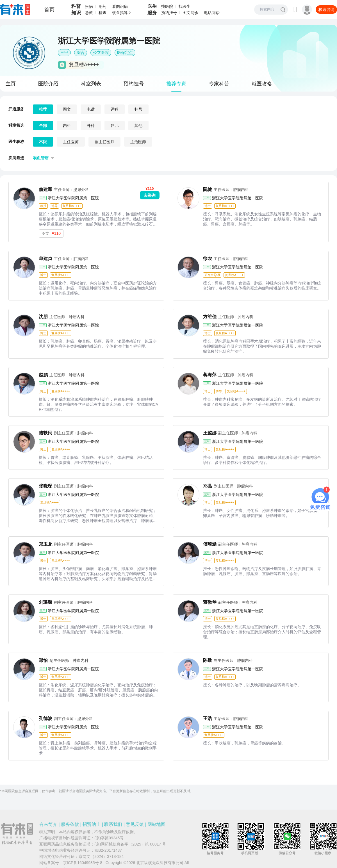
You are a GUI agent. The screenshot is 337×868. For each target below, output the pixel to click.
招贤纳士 (92, 824)
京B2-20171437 (108, 850)
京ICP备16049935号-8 (83, 863)
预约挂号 (169, 13)
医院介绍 (48, 84)
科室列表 (91, 84)
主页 (11, 84)
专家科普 (219, 84)
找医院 (167, 6)
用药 (103, 6)
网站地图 (156, 824)
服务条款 (70, 824)
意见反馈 (135, 824)
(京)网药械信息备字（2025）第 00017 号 (130, 844)
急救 (89, 13)
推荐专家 (176, 84)
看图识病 (120, 6)
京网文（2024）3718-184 (101, 856)
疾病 (89, 6)
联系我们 (113, 824)
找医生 (185, 6)
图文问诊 (190, 13)
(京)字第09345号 (109, 838)
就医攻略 (262, 84)
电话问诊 (212, 13)
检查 (103, 13)
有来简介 (48, 824)
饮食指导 (120, 13)
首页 (49, 10)
